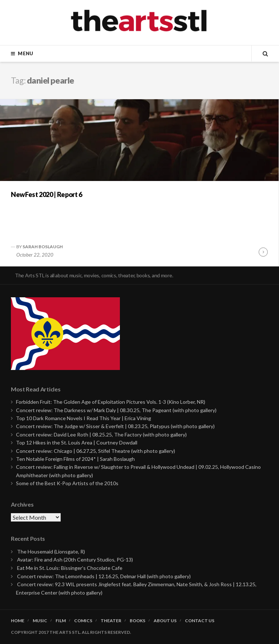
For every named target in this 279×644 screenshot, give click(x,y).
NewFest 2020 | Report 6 (46, 194)
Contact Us (200, 621)
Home (18, 621)
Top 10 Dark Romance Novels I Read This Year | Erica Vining (84, 418)
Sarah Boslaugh (43, 247)
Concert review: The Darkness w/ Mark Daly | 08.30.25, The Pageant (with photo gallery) (116, 410)
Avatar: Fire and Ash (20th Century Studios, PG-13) (75, 560)
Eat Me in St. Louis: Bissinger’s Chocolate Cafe (70, 568)
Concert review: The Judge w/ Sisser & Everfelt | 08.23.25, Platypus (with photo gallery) (115, 426)
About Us (165, 621)
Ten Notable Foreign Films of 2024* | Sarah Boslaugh (75, 459)
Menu (25, 53)
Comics (83, 621)
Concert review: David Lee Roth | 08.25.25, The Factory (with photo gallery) (101, 434)
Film (61, 621)
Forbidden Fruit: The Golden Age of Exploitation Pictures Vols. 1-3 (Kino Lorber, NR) (111, 402)
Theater (111, 621)
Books (138, 621)
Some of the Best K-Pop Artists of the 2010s (67, 483)
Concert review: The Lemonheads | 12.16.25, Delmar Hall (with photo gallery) (104, 576)
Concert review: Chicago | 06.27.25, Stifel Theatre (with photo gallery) (96, 451)
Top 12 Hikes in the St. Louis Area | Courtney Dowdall (77, 442)
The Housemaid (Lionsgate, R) (51, 552)
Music (40, 621)
